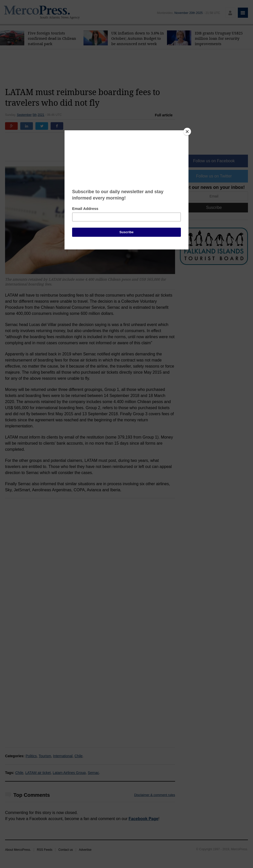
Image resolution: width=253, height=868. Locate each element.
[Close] (187, 132)
